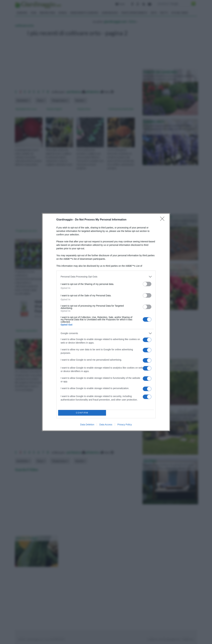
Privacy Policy (125, 425)
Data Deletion (87, 425)
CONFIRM (82, 413)
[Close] (163, 220)
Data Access (106, 425)
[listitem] (106, 277)
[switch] (147, 284)
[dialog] (106, 322)
